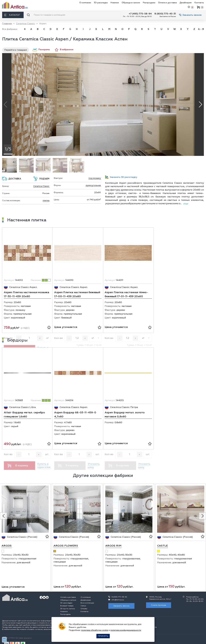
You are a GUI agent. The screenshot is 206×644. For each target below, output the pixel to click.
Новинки (115, 3)
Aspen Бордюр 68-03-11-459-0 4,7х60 (75, 415)
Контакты (199, 3)
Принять (103, 636)
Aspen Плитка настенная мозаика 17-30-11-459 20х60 (27, 294)
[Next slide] (202, 516)
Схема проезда (159, 605)
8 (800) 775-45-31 (165, 14)
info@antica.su (118, 600)
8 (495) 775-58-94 (119, 597)
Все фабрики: (10, 29)
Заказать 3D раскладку (121, 177)
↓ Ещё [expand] (185, 204)
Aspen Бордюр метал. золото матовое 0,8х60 (125, 415)
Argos (7, 546)
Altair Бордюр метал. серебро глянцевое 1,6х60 (24, 415)
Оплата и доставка (167, 3)
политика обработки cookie (95, 630)
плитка (46, 200)
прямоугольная (93, 185)
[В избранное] (49, 328)
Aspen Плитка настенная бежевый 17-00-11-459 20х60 (77, 294)
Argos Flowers (66, 546)
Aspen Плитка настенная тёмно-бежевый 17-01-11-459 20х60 (126, 294)
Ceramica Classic (41, 186)
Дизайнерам (186, 3)
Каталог (12, 15)
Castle (163, 546)
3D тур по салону (68, 609)
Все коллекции (87, 603)
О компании (85, 3)
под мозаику (95, 178)
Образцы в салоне (131, 3)
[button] (200, 104)
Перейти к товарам (16, 50)
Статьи (83, 606)
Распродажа (149, 3)
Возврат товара (67, 606)
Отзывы (84, 609)
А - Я (201, 29)
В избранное (64, 50)
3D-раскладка (101, 3)
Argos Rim (113, 546)
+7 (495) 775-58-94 (140, 14)
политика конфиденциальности (126, 630)
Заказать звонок (190, 15)
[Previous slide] (4, 516)
